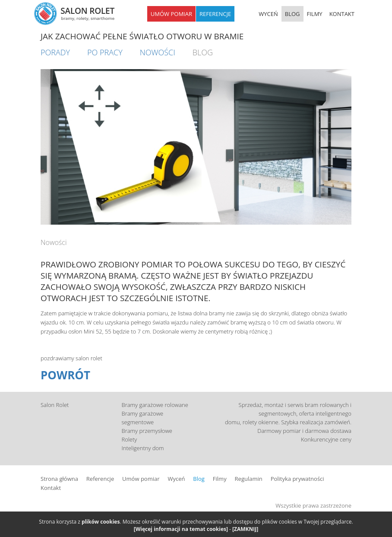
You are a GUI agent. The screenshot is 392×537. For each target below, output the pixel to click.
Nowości (158, 52)
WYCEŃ (268, 14)
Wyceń (176, 479)
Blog (199, 479)
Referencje (100, 479)
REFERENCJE (215, 14)
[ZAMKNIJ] (245, 529)
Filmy (220, 479)
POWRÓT (65, 375)
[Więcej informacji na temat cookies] (181, 529)
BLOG (292, 14)
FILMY (315, 14)
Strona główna (59, 479)
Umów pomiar (141, 479)
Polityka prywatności (297, 479)
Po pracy (105, 52)
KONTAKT (342, 14)
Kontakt (51, 488)
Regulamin (249, 479)
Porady (55, 52)
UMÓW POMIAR (171, 14)
